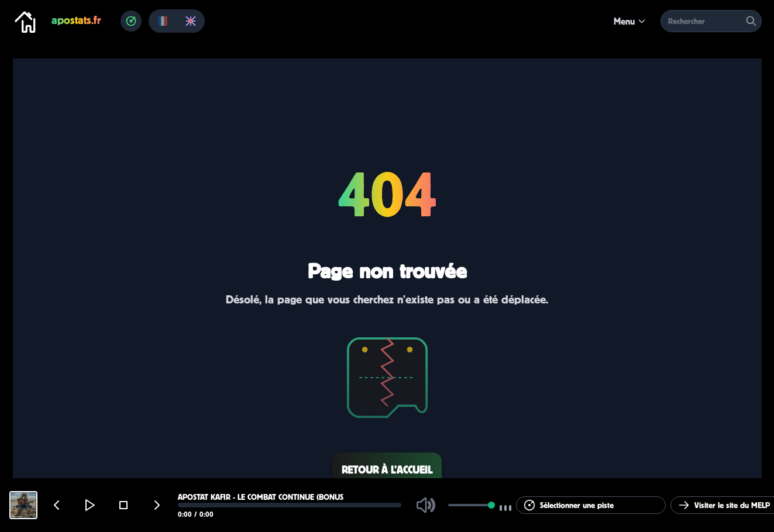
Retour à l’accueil (387, 470)
